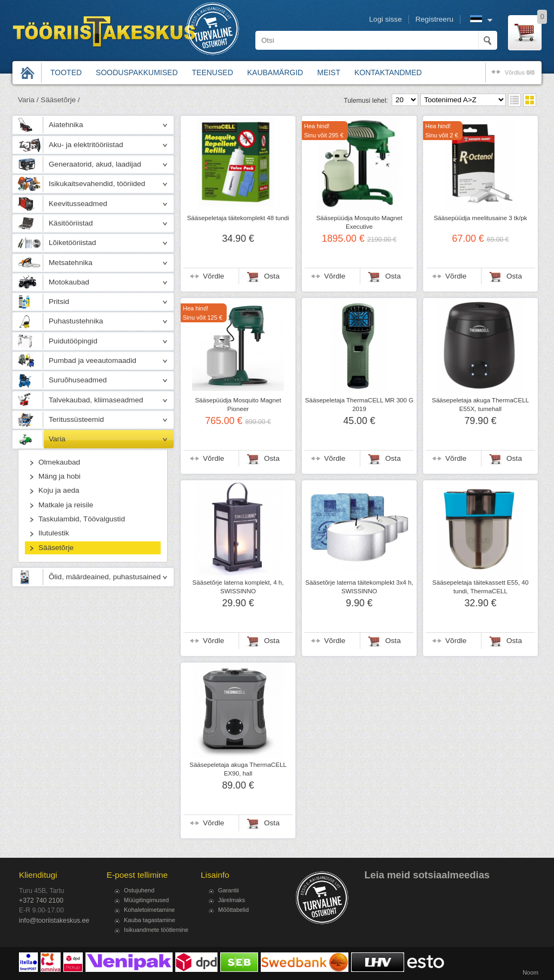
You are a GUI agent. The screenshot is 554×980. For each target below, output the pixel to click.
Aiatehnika (66, 125)
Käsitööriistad (71, 223)
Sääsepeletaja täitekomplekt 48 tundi (238, 218)
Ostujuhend (139, 890)
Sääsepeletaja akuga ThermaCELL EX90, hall (238, 769)
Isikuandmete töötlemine (156, 930)
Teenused (213, 72)
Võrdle (213, 276)
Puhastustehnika (76, 321)
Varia (57, 439)
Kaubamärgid (275, 72)
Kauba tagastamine (150, 920)
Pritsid (59, 302)
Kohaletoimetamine (149, 910)
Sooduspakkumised (137, 72)
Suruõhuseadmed (78, 380)
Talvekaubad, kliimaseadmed (96, 400)
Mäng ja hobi (60, 476)
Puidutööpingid (73, 341)
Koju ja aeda (59, 490)
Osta (272, 276)
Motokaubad (69, 282)
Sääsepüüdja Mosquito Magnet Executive (359, 222)
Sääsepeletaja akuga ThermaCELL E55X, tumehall (480, 405)
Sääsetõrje (56, 548)
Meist (329, 72)
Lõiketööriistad (72, 243)
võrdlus (520, 72)
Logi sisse (385, 19)
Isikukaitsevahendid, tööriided (97, 184)
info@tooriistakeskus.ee (54, 921)
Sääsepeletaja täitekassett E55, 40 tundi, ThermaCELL (480, 587)
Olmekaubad (59, 462)
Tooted (66, 72)
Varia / (28, 100)
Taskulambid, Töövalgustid (82, 519)
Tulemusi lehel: (366, 101)
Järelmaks (232, 900)
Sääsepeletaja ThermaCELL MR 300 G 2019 (359, 405)
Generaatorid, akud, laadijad (95, 164)
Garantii (229, 890)
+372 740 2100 (41, 900)
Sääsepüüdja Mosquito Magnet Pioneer (238, 405)
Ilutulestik (54, 533)
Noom (530, 972)
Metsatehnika (71, 263)
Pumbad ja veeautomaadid (93, 360)
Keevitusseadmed (78, 204)
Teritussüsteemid (76, 419)
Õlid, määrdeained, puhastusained (105, 577)
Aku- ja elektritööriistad (86, 145)
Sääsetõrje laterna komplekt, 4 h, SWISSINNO (238, 587)
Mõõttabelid (233, 910)
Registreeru (434, 19)
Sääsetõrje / (60, 100)
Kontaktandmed (388, 72)
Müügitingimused (146, 900)
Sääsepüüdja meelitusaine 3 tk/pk (481, 218)
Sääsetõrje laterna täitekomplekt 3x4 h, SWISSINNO (359, 587)
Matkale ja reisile (66, 505)
